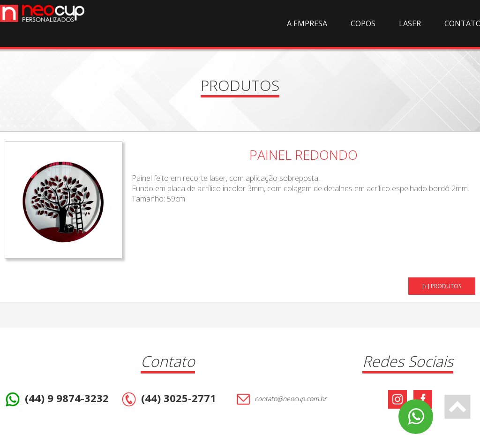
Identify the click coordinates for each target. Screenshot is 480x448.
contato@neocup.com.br (280, 399)
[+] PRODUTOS (442, 286)
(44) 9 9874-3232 (56, 399)
